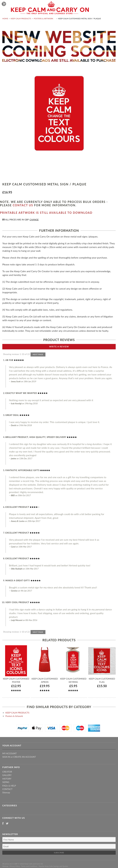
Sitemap (6, 792)
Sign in (6, 757)
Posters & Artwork (43, 19)
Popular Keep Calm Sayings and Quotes (53, 866)
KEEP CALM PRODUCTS (21, 19)
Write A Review (59, 347)
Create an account (25, 757)
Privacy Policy (15, 866)
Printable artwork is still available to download (46, 213)
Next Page (38, 354)
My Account (9, 753)
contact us (23, 205)
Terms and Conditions (29, 866)
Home (5, 19)
